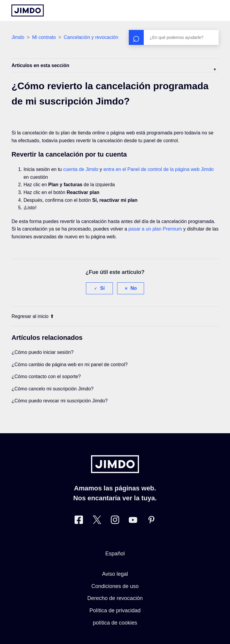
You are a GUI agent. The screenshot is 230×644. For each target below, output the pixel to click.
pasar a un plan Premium (155, 229)
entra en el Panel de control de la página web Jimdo (158, 169)
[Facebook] (79, 521)
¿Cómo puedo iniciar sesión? (42, 352)
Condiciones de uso (115, 586)
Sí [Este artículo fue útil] (102, 288)
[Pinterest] (151, 521)
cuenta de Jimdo (81, 169)
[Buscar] (174, 37)
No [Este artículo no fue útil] (134, 288)
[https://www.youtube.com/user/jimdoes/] (133, 521)
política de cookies (115, 623)
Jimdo (18, 37)
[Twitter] (97, 521)
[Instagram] (115, 521)
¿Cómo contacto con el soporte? (46, 376)
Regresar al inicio (33, 316)
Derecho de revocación (115, 598)
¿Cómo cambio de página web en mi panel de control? (69, 365)
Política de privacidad (115, 610)
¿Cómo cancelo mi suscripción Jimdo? (52, 389)
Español (115, 554)
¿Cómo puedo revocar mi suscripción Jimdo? (59, 401)
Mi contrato (44, 37)
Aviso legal (115, 574)
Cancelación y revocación (91, 37)
